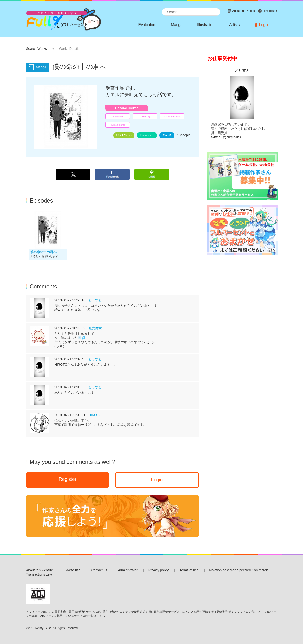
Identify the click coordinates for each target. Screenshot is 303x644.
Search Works (36, 49)
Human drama (118, 125)
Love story (145, 116)
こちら (101, 616)
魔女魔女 (95, 328)
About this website (40, 570)
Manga (177, 25)
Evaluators (147, 25)
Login (157, 480)
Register (67, 479)
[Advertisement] (242, 331)
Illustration (206, 25)
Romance (118, 116)
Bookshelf (147, 135)
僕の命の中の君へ (43, 252)
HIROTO (95, 415)
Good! (167, 135)
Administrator (128, 570)
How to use (72, 570)
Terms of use (189, 570)
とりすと (95, 300)
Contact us (99, 570)
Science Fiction (172, 116)
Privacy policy (159, 570)
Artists (234, 25)
